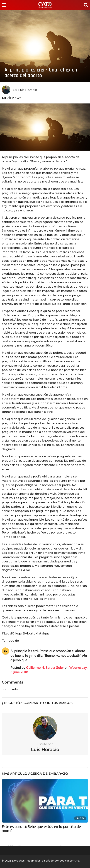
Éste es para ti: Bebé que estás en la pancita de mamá (41, 829)
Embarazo (58, 774)
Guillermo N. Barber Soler (45, 668)
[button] (4, 5)
